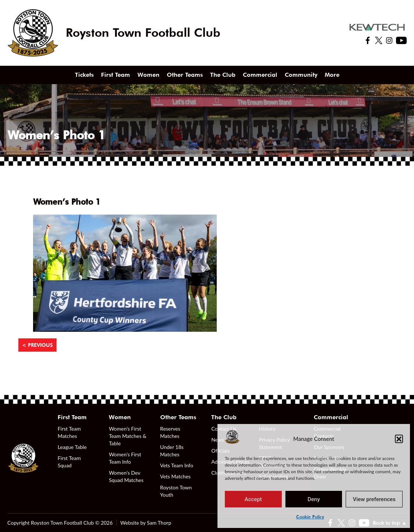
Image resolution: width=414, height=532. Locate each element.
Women (148, 75)
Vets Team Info (177, 465)
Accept (253, 499)
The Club (223, 75)
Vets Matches (175, 476)
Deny (314, 499)
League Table (72, 447)
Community (301, 75)
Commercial (260, 75)
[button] (399, 439)
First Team (116, 75)
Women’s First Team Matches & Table (127, 436)
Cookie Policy (310, 517)
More (332, 75)
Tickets (84, 75)
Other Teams (185, 75)
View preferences (374, 499)
